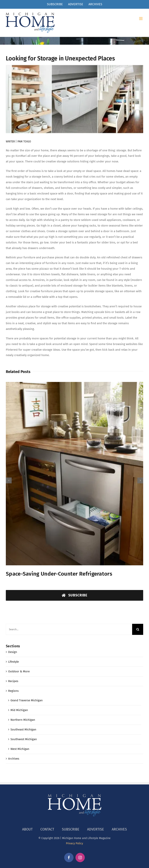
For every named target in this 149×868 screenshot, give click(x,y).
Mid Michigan (19, 710)
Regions (13, 691)
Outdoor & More (19, 671)
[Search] (138, 629)
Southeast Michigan (23, 729)
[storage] (74, 99)
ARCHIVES (119, 829)
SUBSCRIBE (71, 829)
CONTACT (47, 829)
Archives (14, 759)
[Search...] (69, 629)
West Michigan (20, 749)
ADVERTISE (96, 829)
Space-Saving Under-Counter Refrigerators (59, 574)
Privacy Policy (74, 843)
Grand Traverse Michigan (27, 700)
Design (13, 652)
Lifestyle (13, 662)
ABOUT (27, 829)
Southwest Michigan (24, 739)
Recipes (13, 681)
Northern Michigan (23, 720)
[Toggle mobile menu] (141, 19)
